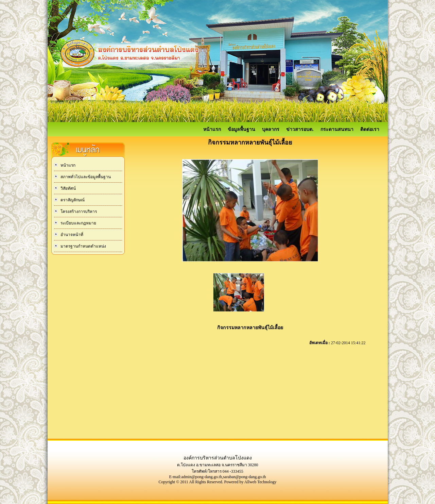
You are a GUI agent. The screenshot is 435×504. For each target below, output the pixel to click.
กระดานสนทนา (337, 129)
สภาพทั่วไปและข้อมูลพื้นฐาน (85, 177)
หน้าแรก (212, 129)
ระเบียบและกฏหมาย (78, 223)
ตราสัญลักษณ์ (72, 200)
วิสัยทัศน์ (68, 188)
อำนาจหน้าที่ (71, 235)
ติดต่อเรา (370, 129)
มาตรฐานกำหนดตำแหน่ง (83, 246)
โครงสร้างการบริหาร (78, 212)
